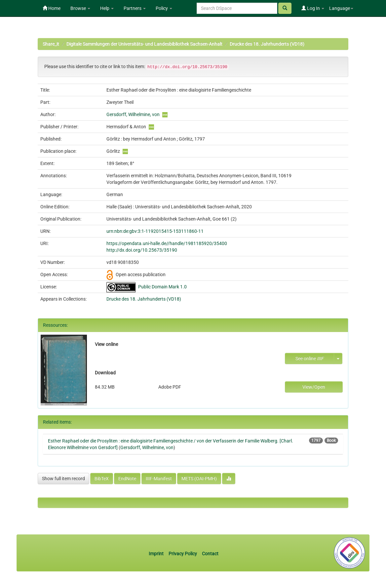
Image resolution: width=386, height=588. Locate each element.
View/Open (314, 387)
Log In (313, 8)
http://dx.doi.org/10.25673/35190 (142, 250)
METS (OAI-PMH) (199, 479)
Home (52, 8)
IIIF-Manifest (159, 479)
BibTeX (102, 479)
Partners (135, 8)
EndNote (127, 479)
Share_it (51, 44)
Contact (210, 554)
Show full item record (63, 479)
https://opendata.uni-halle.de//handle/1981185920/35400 (167, 243)
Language (341, 8)
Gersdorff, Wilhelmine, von (133, 114)
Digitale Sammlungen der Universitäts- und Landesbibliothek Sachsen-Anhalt (144, 44)
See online (309, 358)
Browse (80, 8)
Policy (164, 8)
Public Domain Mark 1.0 (162, 287)
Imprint (157, 554)
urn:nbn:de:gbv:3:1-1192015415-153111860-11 (155, 231)
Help (107, 8)
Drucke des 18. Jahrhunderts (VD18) (267, 44)
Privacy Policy (183, 554)
